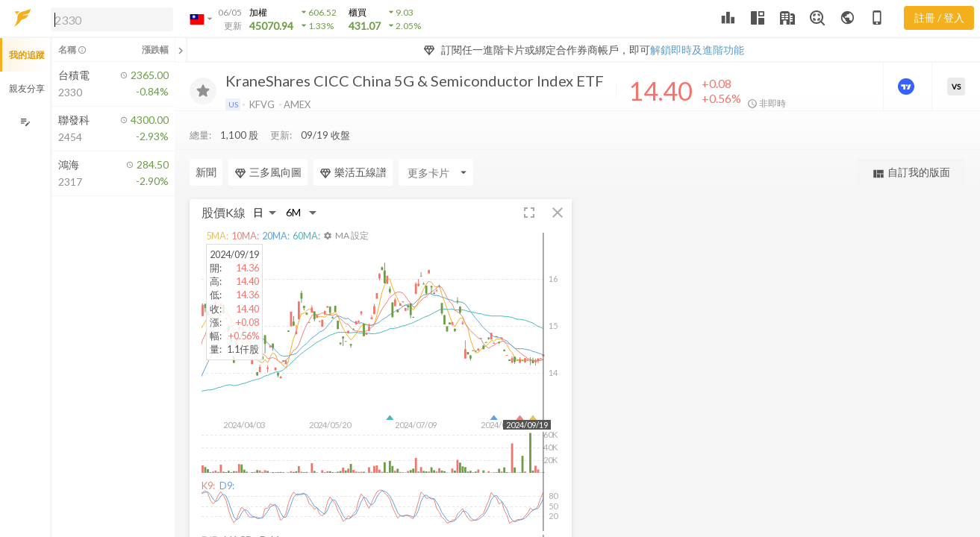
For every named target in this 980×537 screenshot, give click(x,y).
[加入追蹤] (203, 91)
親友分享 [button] (27, 88)
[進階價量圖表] (908, 87)
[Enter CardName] (436, 172)
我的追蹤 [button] (27, 55)
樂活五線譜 (353, 172)
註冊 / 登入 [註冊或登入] (939, 18)
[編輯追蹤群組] (25, 122)
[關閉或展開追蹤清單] (181, 50)
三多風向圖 (268, 172)
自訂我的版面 (911, 173)
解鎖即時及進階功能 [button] (697, 50)
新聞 (206, 172)
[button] (109, 19)
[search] (112, 19)
